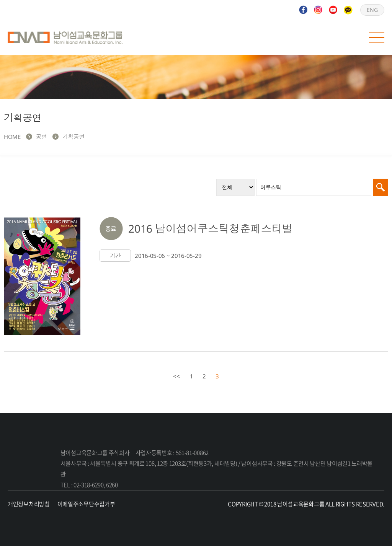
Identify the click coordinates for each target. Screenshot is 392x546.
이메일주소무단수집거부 (86, 504)
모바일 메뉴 (377, 37)
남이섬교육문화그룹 (65, 37)
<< (176, 376)
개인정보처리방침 (29, 504)
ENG (372, 10)
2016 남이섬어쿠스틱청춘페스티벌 (211, 228)
